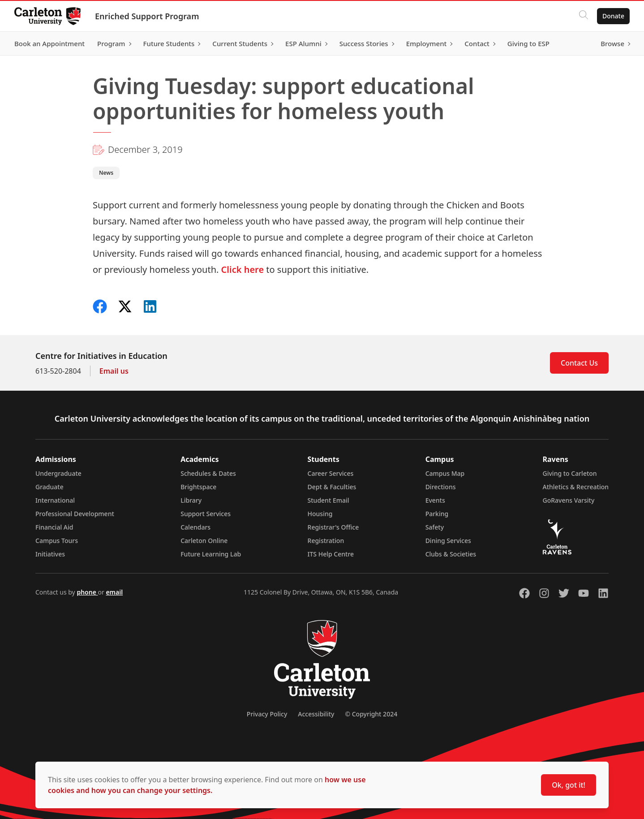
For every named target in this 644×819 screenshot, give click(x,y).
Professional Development (75, 514)
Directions (441, 487)
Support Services (206, 514)
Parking (437, 514)
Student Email (328, 500)
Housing (320, 514)
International (55, 500)
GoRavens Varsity (569, 500)
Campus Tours (57, 541)
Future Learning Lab (211, 554)
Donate (613, 16)
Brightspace (198, 487)
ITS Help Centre (331, 554)
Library (191, 500)
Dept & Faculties (332, 487)
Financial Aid (54, 527)
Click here (243, 269)
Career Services (331, 473)
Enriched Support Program (147, 16)
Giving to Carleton (570, 473)
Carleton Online (204, 541)
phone (87, 592)
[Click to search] (584, 16)
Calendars (195, 527)
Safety (435, 527)
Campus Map (445, 473)
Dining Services (448, 541)
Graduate (49, 487)
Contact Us (579, 363)
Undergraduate (58, 473)
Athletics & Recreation (576, 487)
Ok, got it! (569, 785)
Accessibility (316, 714)
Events (435, 500)
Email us (114, 371)
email (114, 592)
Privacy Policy (267, 714)
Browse (612, 43)
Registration (326, 541)
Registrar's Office (333, 527)
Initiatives (50, 554)
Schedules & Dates (208, 473)
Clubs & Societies (451, 554)
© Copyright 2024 (371, 714)
